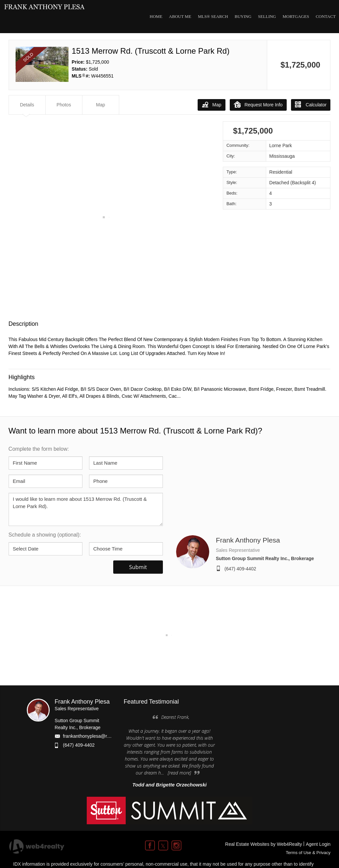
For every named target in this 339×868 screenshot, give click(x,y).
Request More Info (258, 104)
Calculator (311, 104)
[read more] (179, 773)
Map (211, 104)
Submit (138, 567)
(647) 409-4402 (240, 569)
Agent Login (318, 844)
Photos (64, 105)
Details (27, 105)
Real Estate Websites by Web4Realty (264, 844)
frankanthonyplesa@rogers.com (96, 736)
